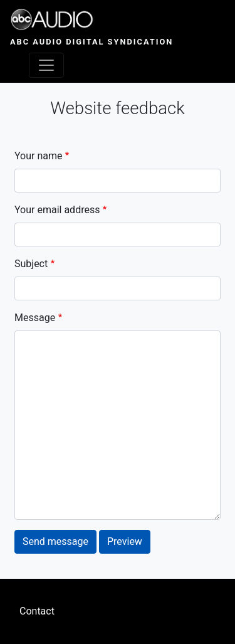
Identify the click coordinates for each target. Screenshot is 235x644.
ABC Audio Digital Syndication (91, 42)
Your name (39, 156)
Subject (31, 264)
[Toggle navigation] (46, 65)
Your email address (57, 210)
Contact (37, 611)
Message (35, 318)
